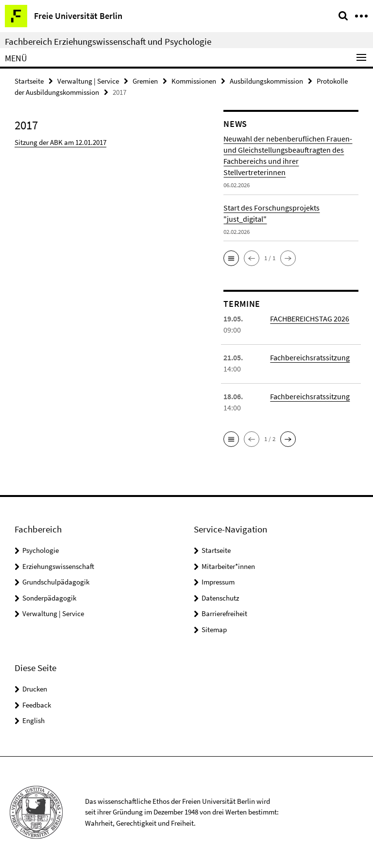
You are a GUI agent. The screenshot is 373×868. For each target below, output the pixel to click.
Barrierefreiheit (224, 613)
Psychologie (41, 550)
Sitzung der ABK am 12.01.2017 (60, 142)
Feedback (37, 705)
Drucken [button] (35, 689)
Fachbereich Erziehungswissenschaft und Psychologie (108, 41)
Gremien (145, 81)
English (34, 720)
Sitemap (214, 629)
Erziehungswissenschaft (58, 566)
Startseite (29, 81)
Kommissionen (194, 81)
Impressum (218, 582)
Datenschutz (220, 598)
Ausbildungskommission (266, 81)
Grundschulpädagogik (56, 582)
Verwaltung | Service (88, 81)
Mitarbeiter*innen (228, 566)
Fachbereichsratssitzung (310, 357)
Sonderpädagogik (49, 598)
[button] (231, 258)
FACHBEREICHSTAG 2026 (310, 319)
